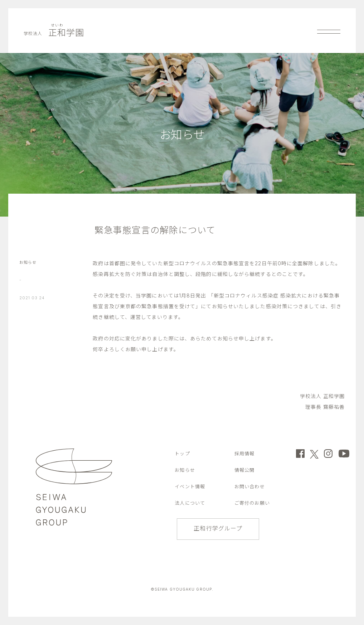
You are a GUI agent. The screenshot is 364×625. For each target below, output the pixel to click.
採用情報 (244, 454)
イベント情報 (190, 486)
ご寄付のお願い (252, 503)
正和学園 (54, 33)
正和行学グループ (218, 528)
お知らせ (28, 262)
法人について (190, 503)
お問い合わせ (250, 486)
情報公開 (244, 470)
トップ (182, 454)
